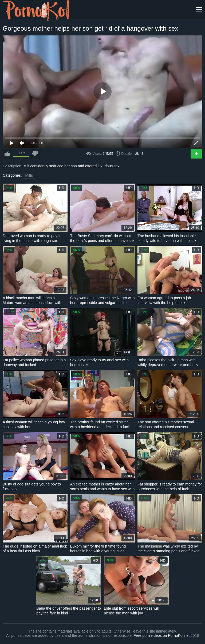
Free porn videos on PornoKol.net (162, 635)
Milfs (29, 175)
